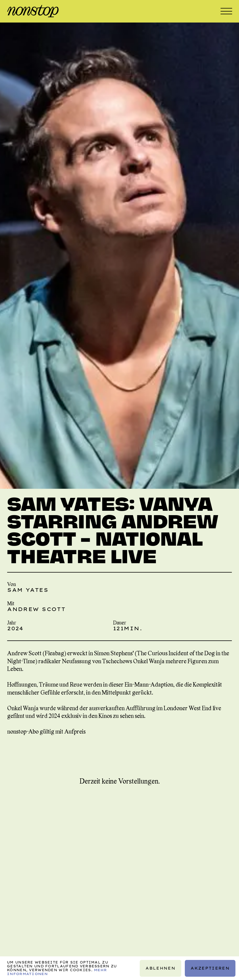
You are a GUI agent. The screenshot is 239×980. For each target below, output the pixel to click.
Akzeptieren (210, 968)
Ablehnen (161, 968)
